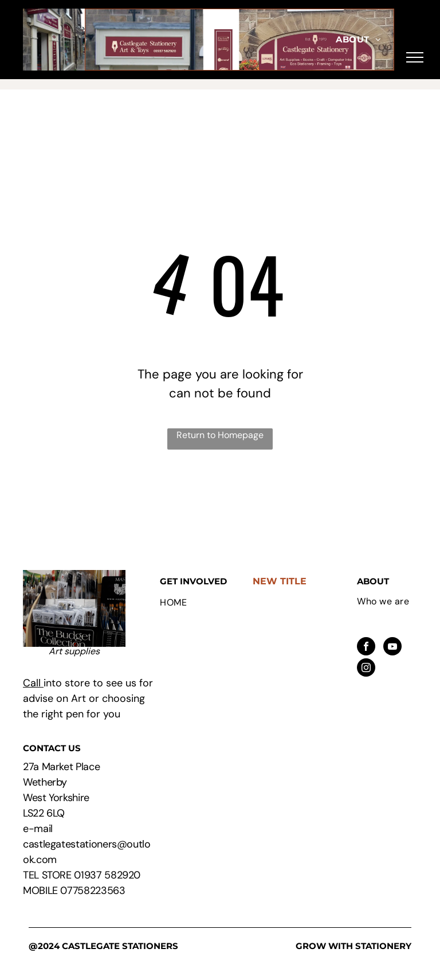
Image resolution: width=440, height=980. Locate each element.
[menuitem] (358, 40)
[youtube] (392, 648)
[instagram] (366, 669)
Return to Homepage (220, 435)
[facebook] (366, 648)
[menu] (415, 57)
